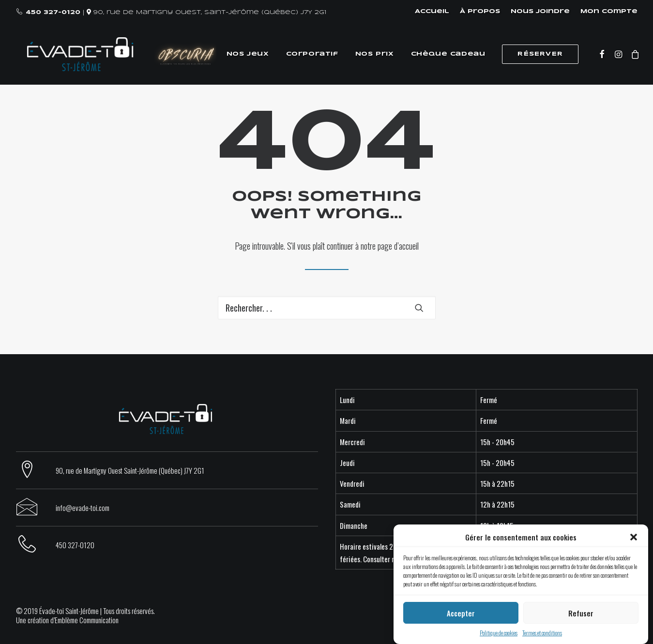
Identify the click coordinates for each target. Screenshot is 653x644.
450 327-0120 (53, 12)
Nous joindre (540, 11)
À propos (480, 11)
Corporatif (309, 54)
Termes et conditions (542, 633)
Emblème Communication (87, 620)
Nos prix (371, 54)
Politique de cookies (499, 633)
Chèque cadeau (445, 54)
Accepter (461, 613)
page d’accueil (398, 246)
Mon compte (609, 11)
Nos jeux (244, 54)
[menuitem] (434, 12)
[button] (634, 537)
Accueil (432, 11)
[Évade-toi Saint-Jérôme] (71, 54)
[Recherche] (327, 308)
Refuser (581, 613)
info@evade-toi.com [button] (83, 508)
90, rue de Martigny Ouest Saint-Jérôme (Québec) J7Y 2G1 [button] (130, 470)
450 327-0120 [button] (75, 545)
